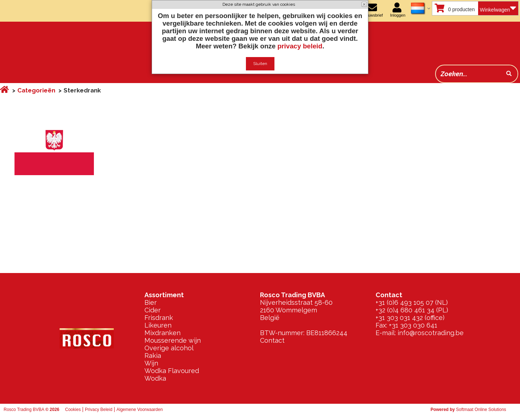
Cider (153, 310)
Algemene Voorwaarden (140, 410)
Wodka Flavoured (172, 371)
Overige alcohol (169, 348)
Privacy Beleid (99, 410)
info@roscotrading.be (431, 333)
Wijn (151, 363)
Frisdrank (159, 318)
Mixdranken (162, 333)
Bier (151, 302)
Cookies (73, 410)
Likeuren (158, 325)
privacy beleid (300, 46)
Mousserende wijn (173, 340)
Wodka (155, 378)
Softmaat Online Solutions (481, 410)
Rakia (153, 356)
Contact (272, 340)
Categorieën (36, 90)
